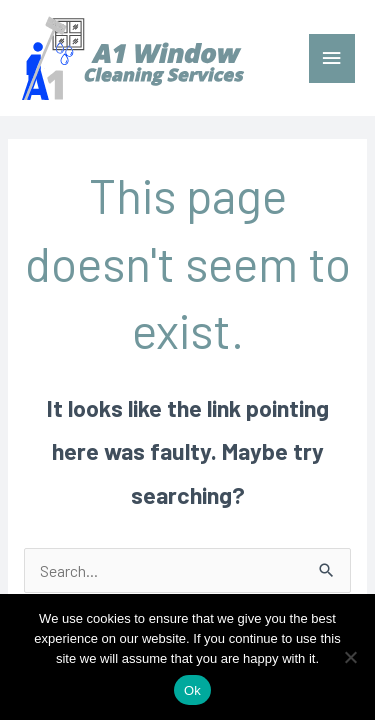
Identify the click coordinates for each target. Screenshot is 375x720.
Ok (192, 690)
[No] (350, 657)
